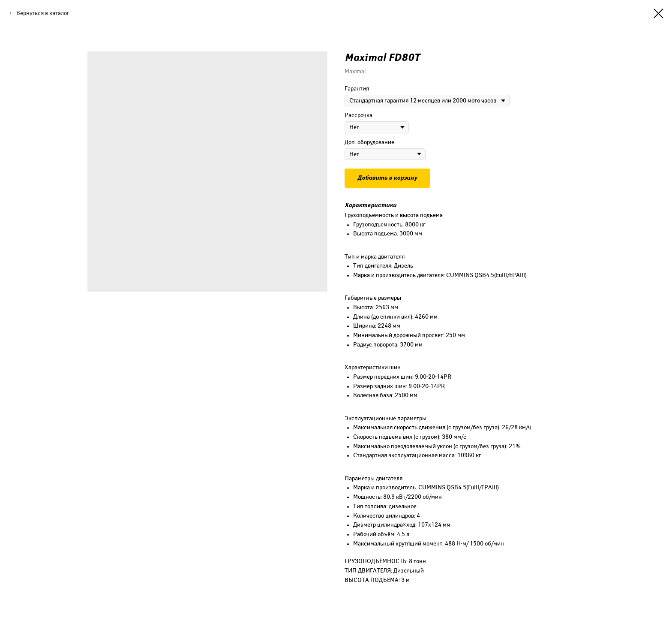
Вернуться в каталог (43, 13)
